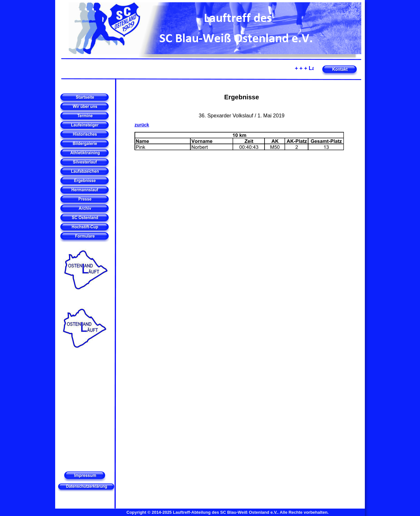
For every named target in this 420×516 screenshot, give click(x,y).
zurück (142, 125)
